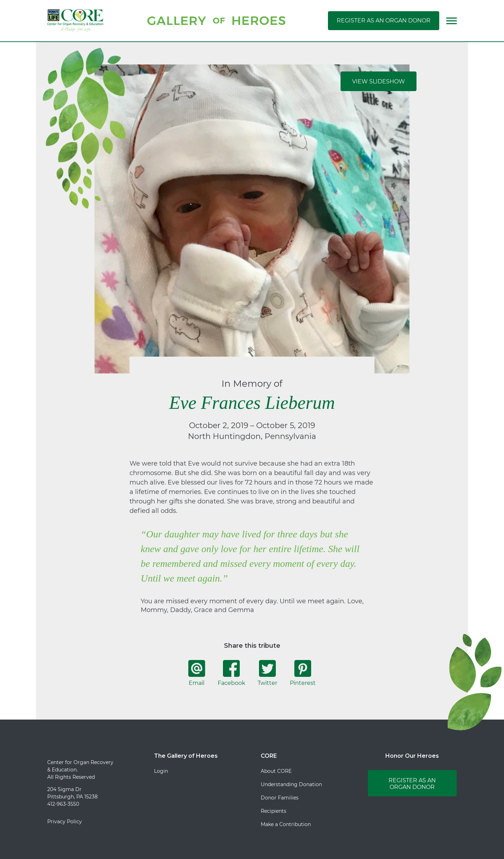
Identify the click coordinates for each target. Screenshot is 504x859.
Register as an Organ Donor (384, 20)
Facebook (232, 673)
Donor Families (280, 798)
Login (161, 771)
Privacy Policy (65, 822)
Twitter (267, 673)
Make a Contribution (286, 824)
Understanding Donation (291, 784)
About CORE (276, 771)
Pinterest (303, 673)
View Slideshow (379, 81)
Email (197, 673)
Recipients (274, 811)
